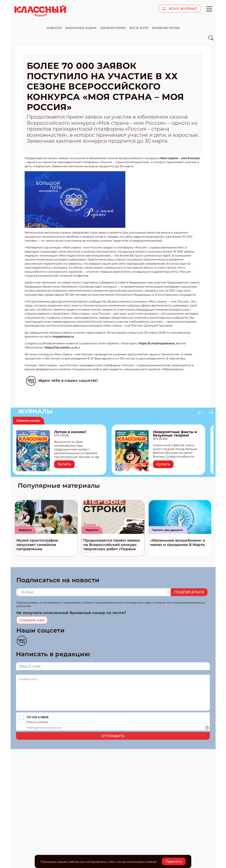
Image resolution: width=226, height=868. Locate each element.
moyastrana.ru (63, 337)
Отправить (113, 736)
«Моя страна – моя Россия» (180, 158)
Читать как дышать (168, 530)
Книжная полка (166, 28)
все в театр (139, 28)
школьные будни (81, 28)
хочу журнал (183, 9)
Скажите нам (32, 620)
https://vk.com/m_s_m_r (62, 348)
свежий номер (113, 28)
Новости (25, 530)
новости (54, 28)
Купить (64, 464)
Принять (174, 862)
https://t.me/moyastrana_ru (159, 343)
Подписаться (189, 592)
